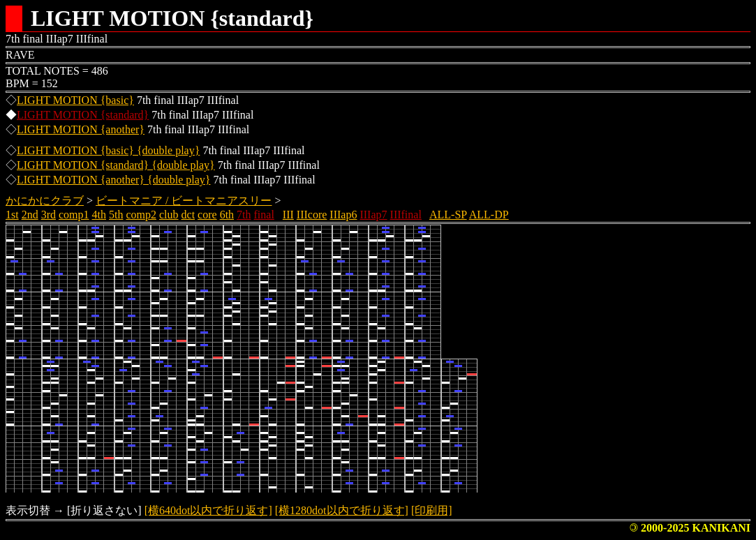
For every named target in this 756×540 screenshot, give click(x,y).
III (288, 215)
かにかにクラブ (45, 201)
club (169, 215)
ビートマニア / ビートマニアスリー (184, 201)
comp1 (74, 215)
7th (244, 215)
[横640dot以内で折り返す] (208, 510)
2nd (30, 215)
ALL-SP (448, 215)
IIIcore (312, 215)
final (264, 215)
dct (188, 215)
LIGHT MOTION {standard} (83, 115)
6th (227, 215)
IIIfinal (406, 215)
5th (116, 215)
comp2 (141, 215)
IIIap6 (343, 215)
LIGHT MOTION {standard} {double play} (116, 165)
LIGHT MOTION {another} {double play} (113, 180)
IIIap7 (373, 215)
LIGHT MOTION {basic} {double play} (108, 150)
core (207, 215)
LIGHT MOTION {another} (81, 129)
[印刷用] (432, 510)
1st (12, 215)
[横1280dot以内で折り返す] (342, 510)
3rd (49, 215)
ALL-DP (489, 215)
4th (99, 215)
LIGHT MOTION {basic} (75, 100)
